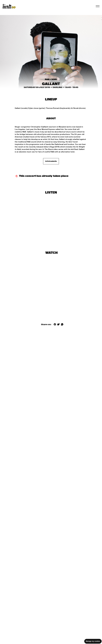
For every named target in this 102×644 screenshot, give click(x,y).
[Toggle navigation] (98, 6)
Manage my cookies (93, 641)
